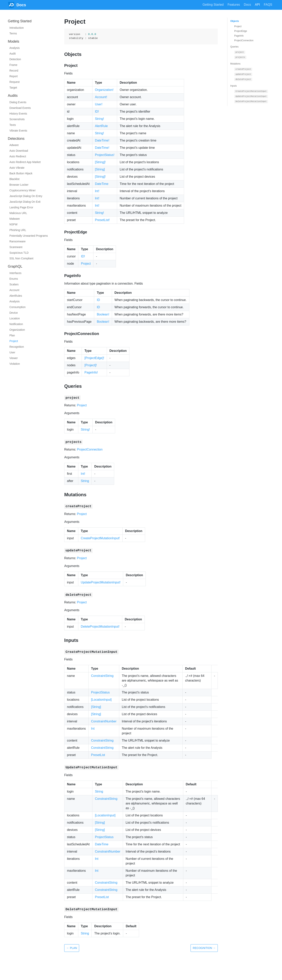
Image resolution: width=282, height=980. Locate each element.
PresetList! (102, 220)
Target (13, 88)
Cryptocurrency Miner (23, 190)
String (85, 481)
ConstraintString (102, 676)
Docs (247, 5)
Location (15, 318)
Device (14, 313)
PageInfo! (91, 372)
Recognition (17, 347)
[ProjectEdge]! (94, 358)
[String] (100, 169)
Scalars (14, 284)
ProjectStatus (100, 692)
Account (14, 290)
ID (98, 300)
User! (99, 104)
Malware (15, 219)
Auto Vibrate (17, 168)
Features (234, 5)
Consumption (18, 307)
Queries (234, 47)
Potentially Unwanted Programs (29, 236)
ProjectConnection (90, 449)
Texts (13, 125)
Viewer (14, 358)
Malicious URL (18, 213)
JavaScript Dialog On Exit (25, 202)
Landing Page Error (21, 207)
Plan (12, 335)
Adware (14, 145)
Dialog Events (18, 102)
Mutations (235, 64)
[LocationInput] (101, 700)
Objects (235, 21)
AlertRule (101, 126)
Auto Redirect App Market (25, 162)
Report (14, 76)
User (12, 352)
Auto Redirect (18, 156)
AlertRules (16, 296)
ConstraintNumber (104, 721)
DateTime (102, 184)
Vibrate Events (18, 131)
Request (14, 82)
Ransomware (17, 241)
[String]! (100, 162)
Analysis (14, 48)
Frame (13, 65)
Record (14, 71)
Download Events (20, 108)
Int (93, 729)
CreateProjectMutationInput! (100, 538)
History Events (18, 114)
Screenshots (17, 119)
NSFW (13, 224)
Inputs (234, 86)
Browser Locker (19, 185)
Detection (15, 59)
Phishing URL (18, 230)
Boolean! (103, 314)
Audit (13, 54)
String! (99, 119)
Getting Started (213, 5)
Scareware (16, 247)
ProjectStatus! (105, 155)
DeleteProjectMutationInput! (100, 627)
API (258, 5)
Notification (16, 324)
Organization (17, 330)
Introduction (17, 28)
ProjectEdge (241, 31)
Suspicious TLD (19, 253)
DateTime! (102, 140)
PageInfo (239, 36)
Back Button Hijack (21, 173)
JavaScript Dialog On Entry (26, 196)
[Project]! (91, 365)
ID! (97, 112)
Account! (101, 97)
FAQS (268, 5)
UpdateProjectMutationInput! (101, 582)
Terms (13, 33)
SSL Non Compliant (21, 258)
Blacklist (14, 179)
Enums (14, 279)
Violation (15, 364)
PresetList (98, 755)
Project (14, 341)
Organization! (104, 90)
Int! (97, 191)
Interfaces (15, 273)
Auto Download (19, 151)
